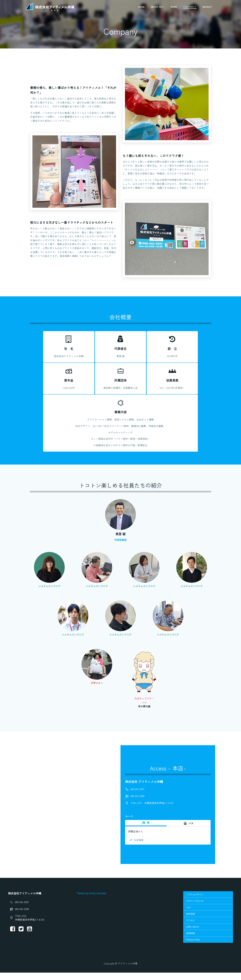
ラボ (188, 914)
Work (174, 7)
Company (190, 7)
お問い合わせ (193, 934)
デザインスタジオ (195, 908)
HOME (142, 7)
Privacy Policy (193, 947)
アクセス (190, 927)
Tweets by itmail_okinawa (92, 900)
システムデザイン (195, 901)
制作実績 (190, 921)
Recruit (208, 7)
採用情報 (190, 940)
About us (158, 7)
